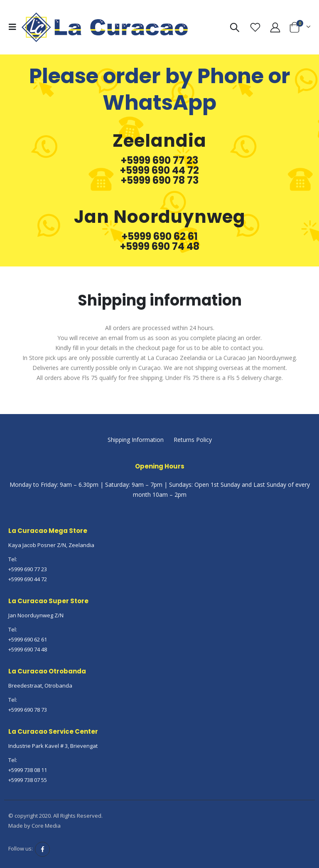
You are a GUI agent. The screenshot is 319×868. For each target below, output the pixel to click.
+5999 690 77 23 (159, 160)
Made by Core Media (34, 826)
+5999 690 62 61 (160, 237)
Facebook (42, 849)
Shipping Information (136, 440)
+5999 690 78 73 (160, 180)
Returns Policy (193, 440)
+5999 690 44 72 (159, 170)
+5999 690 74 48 (160, 247)
